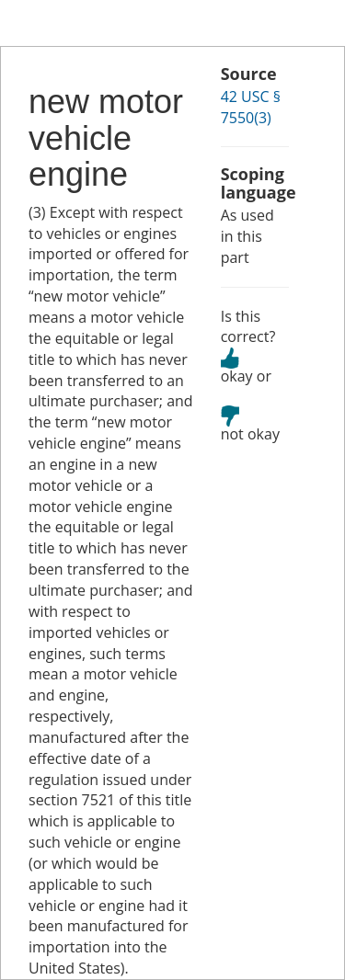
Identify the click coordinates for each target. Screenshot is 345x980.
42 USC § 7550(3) (251, 107)
